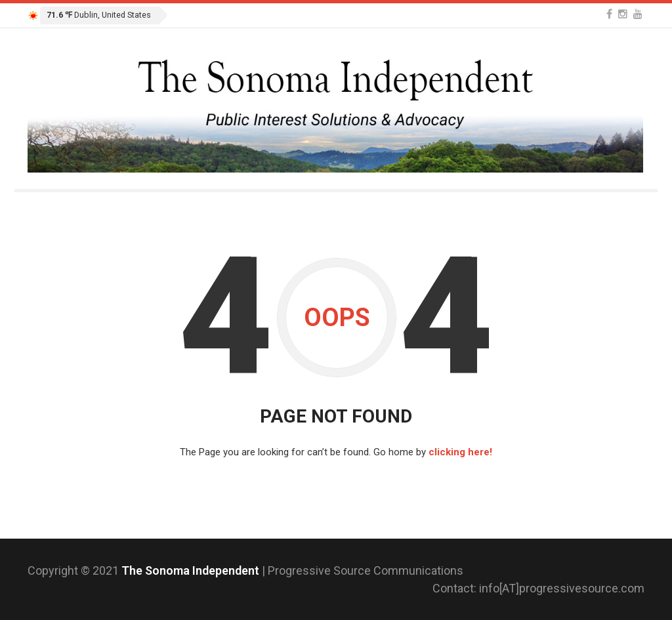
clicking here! (460, 452)
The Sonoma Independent (192, 570)
